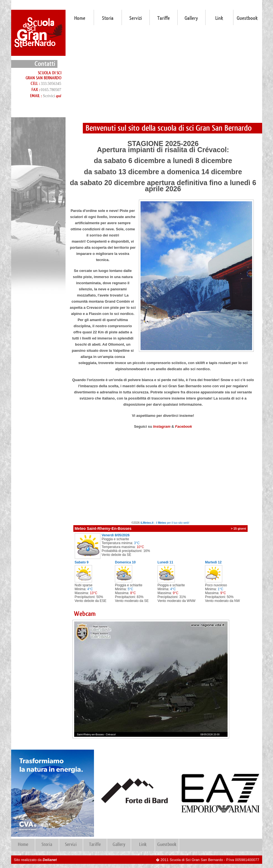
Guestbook (247, 18)
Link (219, 18)
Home (80, 18)
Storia (108, 18)
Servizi (136, 18)
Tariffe (164, 18)
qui (59, 96)
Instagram (162, 426)
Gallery (191, 18)
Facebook (184, 426)
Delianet (50, 860)
